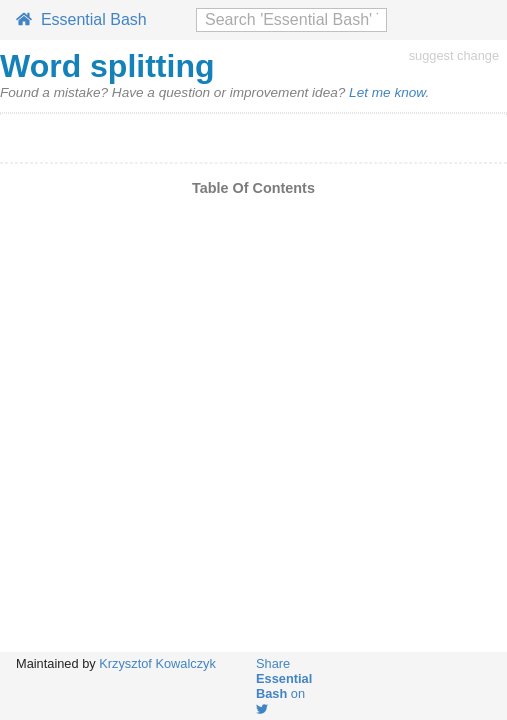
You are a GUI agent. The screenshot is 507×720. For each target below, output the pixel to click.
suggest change (454, 55)
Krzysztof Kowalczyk (157, 663)
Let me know (387, 92)
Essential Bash (81, 19)
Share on (284, 685)
